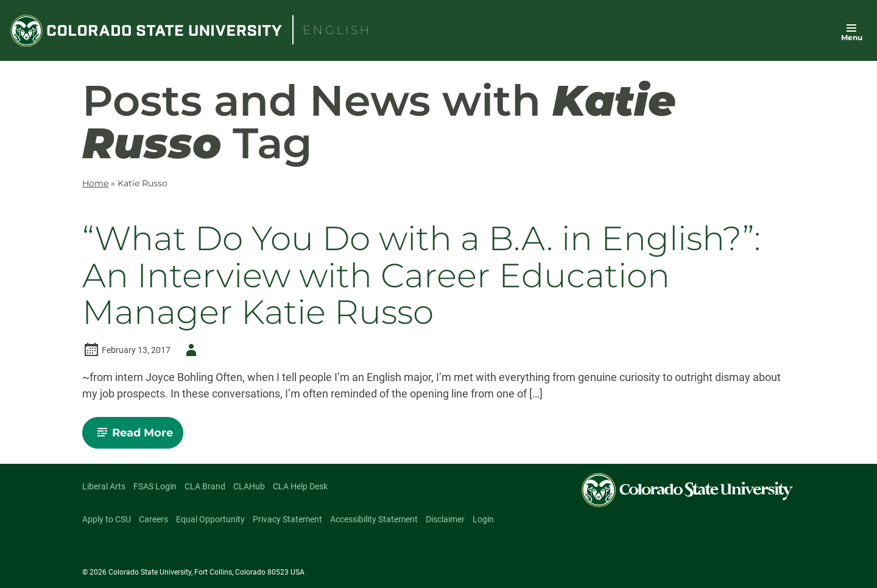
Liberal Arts (104, 486)
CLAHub (249, 486)
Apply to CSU (107, 519)
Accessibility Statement (374, 519)
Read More (138, 437)
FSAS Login (155, 486)
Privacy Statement (287, 519)
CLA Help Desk (300, 486)
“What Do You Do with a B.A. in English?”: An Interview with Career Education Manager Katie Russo (421, 276)
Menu (852, 37)
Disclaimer (445, 519)
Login (483, 519)
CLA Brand (205, 486)
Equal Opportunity (210, 519)
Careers (153, 519)
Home (95, 183)
